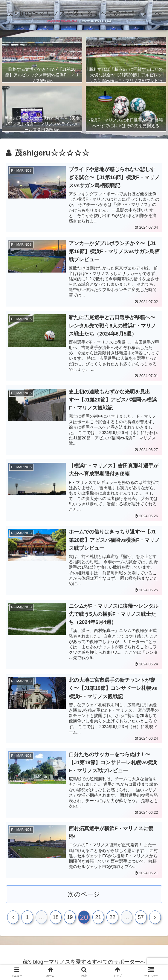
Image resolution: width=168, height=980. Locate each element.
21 (98, 918)
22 (112, 918)
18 (56, 918)
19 (70, 918)
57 (141, 918)
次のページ (84, 894)
